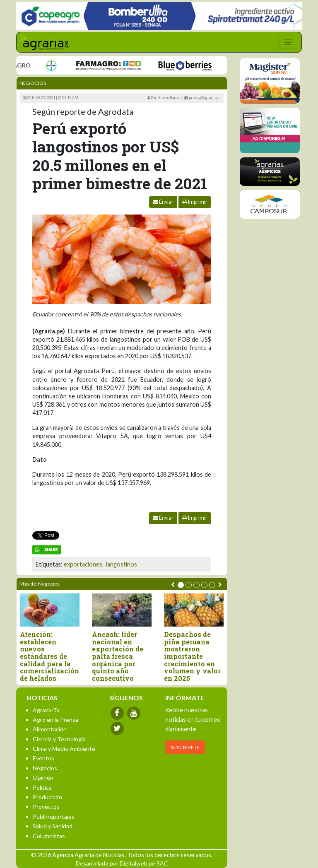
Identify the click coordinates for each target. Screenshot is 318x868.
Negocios (33, 83)
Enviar (163, 202)
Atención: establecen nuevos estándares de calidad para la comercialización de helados (49, 656)
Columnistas (49, 836)
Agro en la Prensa (55, 720)
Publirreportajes (54, 816)
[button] (181, 585)
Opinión (43, 778)
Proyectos (46, 807)
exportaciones (83, 564)
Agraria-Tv (46, 710)
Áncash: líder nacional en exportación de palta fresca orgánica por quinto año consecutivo (118, 656)
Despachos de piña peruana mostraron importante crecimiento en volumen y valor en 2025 (192, 656)
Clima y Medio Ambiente (64, 749)
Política (42, 787)
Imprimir (195, 202)
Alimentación (50, 729)
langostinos (122, 564)
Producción (47, 797)
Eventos (43, 758)
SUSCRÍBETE (185, 747)
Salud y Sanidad (53, 826)
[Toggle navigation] (288, 42)
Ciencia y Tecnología (59, 739)
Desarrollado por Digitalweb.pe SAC (122, 863)
